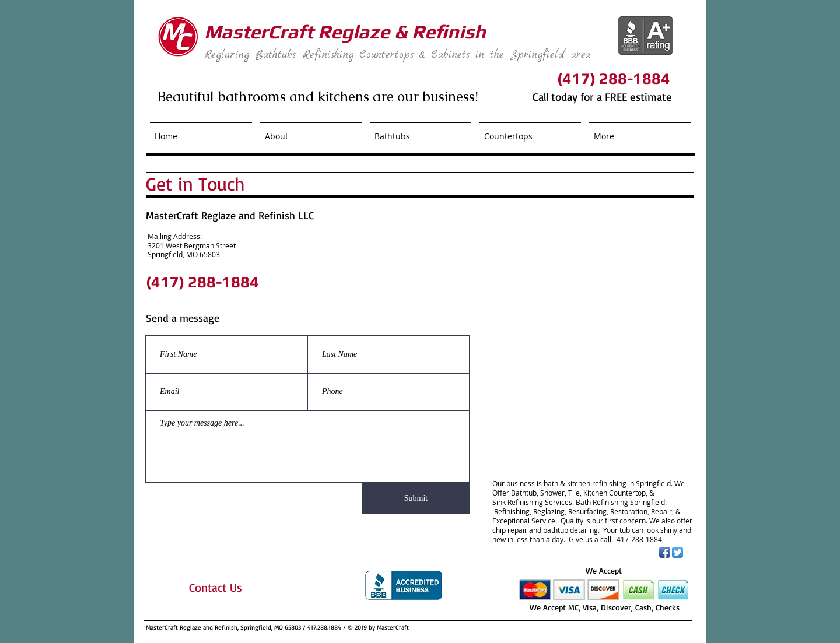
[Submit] (416, 498)
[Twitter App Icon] (678, 552)
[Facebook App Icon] (665, 552)
